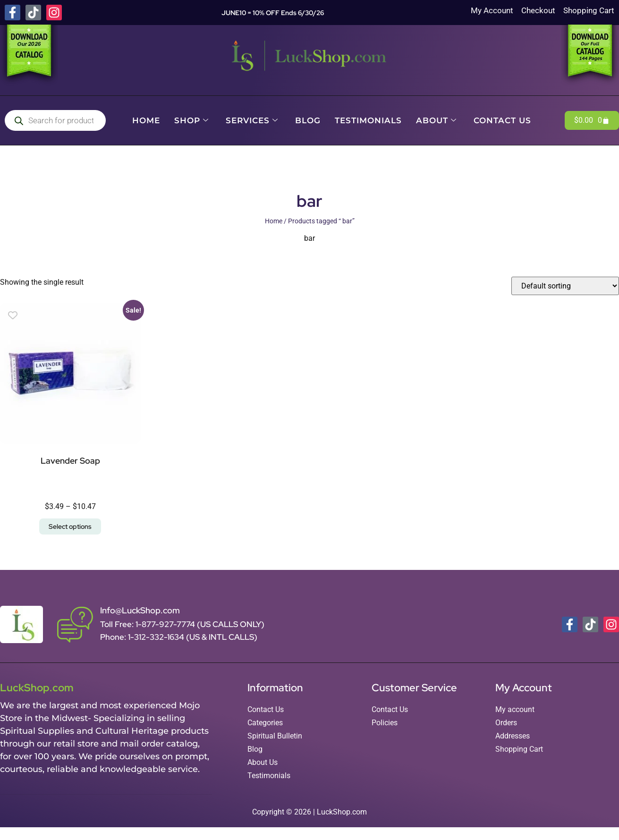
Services (252, 120)
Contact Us (502, 120)
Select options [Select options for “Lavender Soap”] (70, 526)
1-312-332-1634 (157, 637)
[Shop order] (565, 286)
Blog (308, 120)
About (436, 120)
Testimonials (368, 120)
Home (146, 120)
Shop (191, 120)
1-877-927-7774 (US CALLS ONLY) (200, 624)
